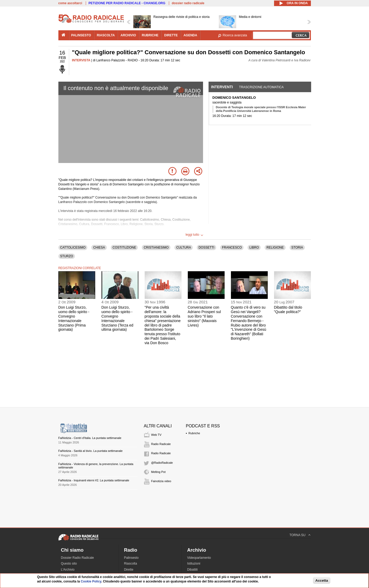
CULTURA (184, 248)
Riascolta (131, 564)
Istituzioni (194, 564)
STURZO (67, 256)
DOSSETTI (206, 248)
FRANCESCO (232, 248)
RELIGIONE (275, 248)
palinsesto (81, 35)
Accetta (322, 580)
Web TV (156, 435)
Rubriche (194, 433)
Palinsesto (131, 558)
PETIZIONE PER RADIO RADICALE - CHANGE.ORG (127, 3)
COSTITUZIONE (124, 248)
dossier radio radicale (188, 3)
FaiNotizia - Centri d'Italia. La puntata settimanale (90, 438)
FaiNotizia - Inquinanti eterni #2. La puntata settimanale (94, 480)
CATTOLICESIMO (73, 248)
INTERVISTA (81, 60)
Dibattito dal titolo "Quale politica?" (288, 310)
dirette (171, 35)
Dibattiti (193, 570)
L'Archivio (68, 570)
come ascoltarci (70, 3)
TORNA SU (297, 535)
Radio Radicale (161, 444)
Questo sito (69, 564)
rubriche (150, 35)
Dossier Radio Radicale (77, 558)
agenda (190, 35)
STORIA (297, 248)
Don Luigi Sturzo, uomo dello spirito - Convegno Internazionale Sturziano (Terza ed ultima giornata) (117, 318)
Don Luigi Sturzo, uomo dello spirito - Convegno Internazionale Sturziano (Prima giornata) (74, 318)
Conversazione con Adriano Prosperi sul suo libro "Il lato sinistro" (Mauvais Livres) (204, 316)
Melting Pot (158, 472)
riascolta (106, 35)
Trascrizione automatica (261, 87)
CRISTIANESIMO (156, 248)
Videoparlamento (199, 558)
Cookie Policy (91, 581)
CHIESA (99, 248)
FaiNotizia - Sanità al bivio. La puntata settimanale (91, 451)
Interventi (222, 87)
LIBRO (254, 248)
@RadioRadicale (162, 463)
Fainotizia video (161, 481)
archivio (128, 35)
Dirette (129, 570)
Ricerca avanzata (235, 35)
